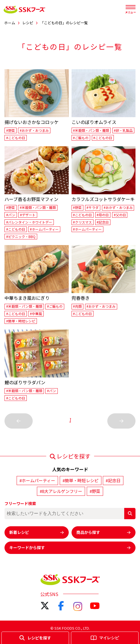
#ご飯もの (81, 138)
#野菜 (11, 130)
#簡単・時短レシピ (21, 321)
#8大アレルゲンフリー (61, 491)
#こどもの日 (16, 138)
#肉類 (77, 306)
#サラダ (93, 208)
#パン (11, 215)
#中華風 (36, 314)
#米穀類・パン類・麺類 (91, 130)
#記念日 (103, 222)
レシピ (28, 23)
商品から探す (104, 532)
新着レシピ (37, 532)
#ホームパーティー (44, 229)
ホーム (10, 23)
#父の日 (120, 215)
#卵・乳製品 (123, 130)
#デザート (28, 215)
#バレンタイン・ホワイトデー (29, 222)
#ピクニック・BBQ (21, 236)
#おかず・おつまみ (34, 130)
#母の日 (103, 215)
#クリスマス (82, 222)
